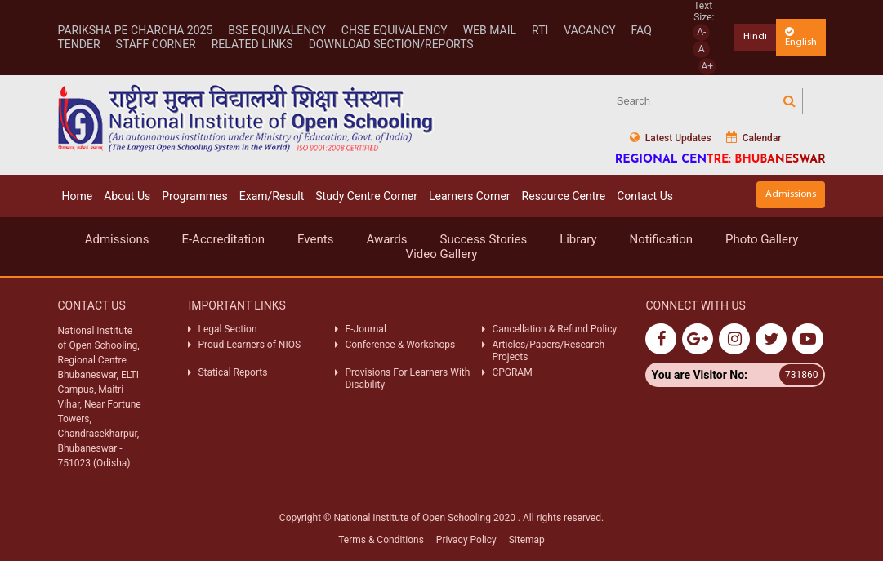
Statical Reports (232, 372)
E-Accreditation (223, 239)
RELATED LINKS (252, 44)
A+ (707, 66)
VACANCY (589, 30)
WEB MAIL (490, 30)
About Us (127, 196)
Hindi (755, 36)
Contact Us (645, 196)
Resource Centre (564, 196)
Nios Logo (246, 118)
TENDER (79, 44)
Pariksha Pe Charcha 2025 (136, 30)
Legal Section (227, 329)
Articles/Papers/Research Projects (548, 350)
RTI (540, 30)
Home (78, 196)
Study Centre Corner (366, 196)
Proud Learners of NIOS (249, 345)
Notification (662, 239)
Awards (386, 239)
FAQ (642, 30)
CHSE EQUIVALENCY (395, 30)
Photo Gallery (762, 239)
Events (315, 239)
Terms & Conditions (381, 540)
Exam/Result (272, 196)
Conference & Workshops (400, 345)
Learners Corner (470, 196)
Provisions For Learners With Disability (407, 378)
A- (701, 32)
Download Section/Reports (391, 44)
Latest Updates (671, 138)
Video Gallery (442, 254)
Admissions (791, 194)
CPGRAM (513, 372)
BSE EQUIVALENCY (276, 30)
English (801, 38)
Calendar (754, 138)
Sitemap (527, 540)
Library (578, 239)
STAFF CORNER (156, 44)
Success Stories (483, 239)
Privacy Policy (466, 540)
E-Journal (365, 329)
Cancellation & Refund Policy (554, 329)
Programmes (195, 196)
